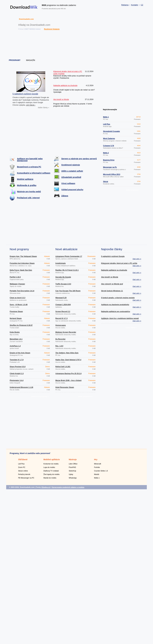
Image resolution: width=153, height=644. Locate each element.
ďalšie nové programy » (40, 396)
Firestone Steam (16, 312)
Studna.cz (46, 487)
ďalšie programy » (132, 190)
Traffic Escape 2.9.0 (63, 284)
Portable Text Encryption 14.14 (22, 291)
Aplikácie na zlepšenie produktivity (115, 305)
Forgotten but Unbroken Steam (22, 263)
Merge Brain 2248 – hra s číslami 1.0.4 (68, 381)
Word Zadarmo (109, 139)
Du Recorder (60, 339)
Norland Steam (16, 318)
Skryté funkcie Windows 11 (112, 291)
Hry (96, 459)
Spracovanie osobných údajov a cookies (68, 487)
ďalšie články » (44, 108)
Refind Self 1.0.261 (63, 367)
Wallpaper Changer (17, 284)
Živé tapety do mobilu (51, 474)
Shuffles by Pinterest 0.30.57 (21, 325)
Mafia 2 (106, 153)
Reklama (125, 5)
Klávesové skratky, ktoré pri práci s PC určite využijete (119, 264)
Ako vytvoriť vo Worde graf (112, 284)
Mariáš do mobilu (50, 478)
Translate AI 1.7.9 (17, 360)
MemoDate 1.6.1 (16, 339)
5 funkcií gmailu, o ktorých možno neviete (118, 298)
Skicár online (23, 471)
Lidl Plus (107, 124)
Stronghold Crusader (112, 131)
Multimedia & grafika (27, 185)
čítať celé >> (137, 259)
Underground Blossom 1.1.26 (21, 387)
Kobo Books (15, 332)
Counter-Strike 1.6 (101, 471)
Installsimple (61, 263)
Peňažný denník (24, 474)
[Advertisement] (77, 45)
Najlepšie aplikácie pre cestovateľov (116, 312)
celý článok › (31, 105)
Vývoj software (68, 183)
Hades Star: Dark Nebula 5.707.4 (68, 360)
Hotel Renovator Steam (65, 387)
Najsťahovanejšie (110, 110)
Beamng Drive (109, 160)
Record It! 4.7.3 (61, 318)
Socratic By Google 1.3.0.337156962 (63, 278)
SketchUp (72, 471)
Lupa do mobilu (49, 467)
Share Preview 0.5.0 (18, 367)
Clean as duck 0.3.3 (18, 298)
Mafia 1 (106, 117)
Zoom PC (22, 467)
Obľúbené (23, 459)
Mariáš (97, 474)
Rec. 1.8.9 (59, 346)
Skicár (106, 182)
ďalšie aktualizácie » (85, 396)
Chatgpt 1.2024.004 (63, 305)
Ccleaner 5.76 (108, 146)
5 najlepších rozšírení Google (25, 94)
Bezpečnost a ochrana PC (29, 167)
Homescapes (61, 325)
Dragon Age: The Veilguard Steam (23, 256)
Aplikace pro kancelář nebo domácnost (30, 160)
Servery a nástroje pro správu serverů (79, 159)
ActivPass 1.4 (15, 346)
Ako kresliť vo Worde (110, 277)
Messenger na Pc (110, 167)
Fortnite (97, 467)
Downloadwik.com (26, 19)
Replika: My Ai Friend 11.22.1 (67, 270)
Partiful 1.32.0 (15, 277)
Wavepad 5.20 (61, 298)
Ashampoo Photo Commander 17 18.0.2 (69, 257)
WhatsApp (73, 478)
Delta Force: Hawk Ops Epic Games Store (21, 271)
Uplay (71, 474)
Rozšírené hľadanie (52, 29)
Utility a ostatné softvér (72, 171)
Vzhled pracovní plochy (72, 190)
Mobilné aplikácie (25, 179)
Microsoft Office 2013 (112, 174)
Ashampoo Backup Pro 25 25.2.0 (68, 374)
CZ (142, 5)
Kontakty (135, 5)
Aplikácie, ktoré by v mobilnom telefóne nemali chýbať (120, 319)
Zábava (65, 196)
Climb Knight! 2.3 (17, 374)
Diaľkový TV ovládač (51, 471)
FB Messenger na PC (26, 478)
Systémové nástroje (71, 165)
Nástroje (73, 459)
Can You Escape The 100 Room (68, 291)
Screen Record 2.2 (63, 312)
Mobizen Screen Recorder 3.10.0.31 (66, 333)
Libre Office (73, 464)
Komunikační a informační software (34, 173)
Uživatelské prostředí (71, 177)
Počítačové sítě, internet (28, 198)
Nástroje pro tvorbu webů (29, 192)
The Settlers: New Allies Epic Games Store (67, 354)
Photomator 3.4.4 (17, 380)
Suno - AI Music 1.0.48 (19, 305)
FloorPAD (72, 467)
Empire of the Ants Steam (20, 353)
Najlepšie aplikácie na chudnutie (114, 270)
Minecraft (98, 464)
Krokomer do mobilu (51, 464)
